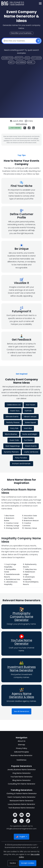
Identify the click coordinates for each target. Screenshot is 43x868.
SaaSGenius (21, 760)
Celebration (7, 58)
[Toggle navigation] (40, 4)
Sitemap (21, 745)
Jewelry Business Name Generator (21, 770)
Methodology (21, 124)
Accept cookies (28, 863)
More (30, 62)
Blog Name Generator (22, 780)
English (21, 837)
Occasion (36, 58)
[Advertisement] (21, 92)
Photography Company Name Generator (22, 617)
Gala (27, 58)
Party (11, 62)
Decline (13, 863)
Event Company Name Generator (22, 797)
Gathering (21, 62)
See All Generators (22, 711)
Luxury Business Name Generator (21, 804)
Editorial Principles (22, 752)
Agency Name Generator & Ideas (22, 695)
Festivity (19, 58)
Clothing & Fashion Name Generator (22, 793)
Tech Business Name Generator (21, 808)
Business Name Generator (21, 755)
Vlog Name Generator (21, 773)
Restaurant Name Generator (22, 801)
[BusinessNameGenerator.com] (13, 3)
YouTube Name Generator (21, 642)
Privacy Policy (22, 748)
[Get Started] (38, 41)
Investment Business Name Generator (22, 669)
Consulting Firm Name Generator (22, 784)
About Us (22, 741)
